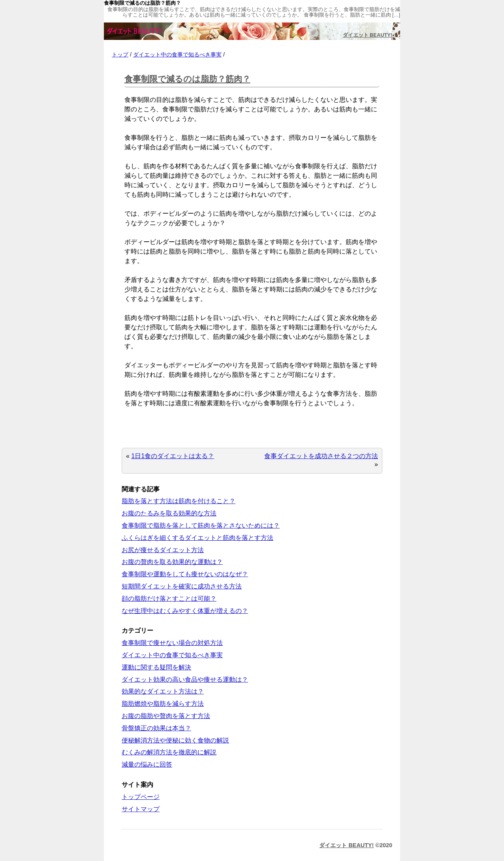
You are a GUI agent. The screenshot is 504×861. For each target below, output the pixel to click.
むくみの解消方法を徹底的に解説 (169, 752)
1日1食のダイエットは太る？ (173, 456)
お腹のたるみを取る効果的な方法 (169, 513)
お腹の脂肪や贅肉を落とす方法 (166, 716)
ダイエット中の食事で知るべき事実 (177, 55)
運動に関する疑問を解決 (156, 667)
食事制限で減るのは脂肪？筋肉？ (187, 79)
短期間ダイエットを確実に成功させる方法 (182, 586)
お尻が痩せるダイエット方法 (163, 550)
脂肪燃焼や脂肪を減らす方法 (163, 704)
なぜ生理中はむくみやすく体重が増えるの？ (185, 611)
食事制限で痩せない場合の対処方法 (172, 643)
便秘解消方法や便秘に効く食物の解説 (175, 740)
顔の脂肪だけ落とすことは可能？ (169, 599)
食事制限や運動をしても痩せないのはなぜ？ (185, 574)
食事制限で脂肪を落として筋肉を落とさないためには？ (201, 525)
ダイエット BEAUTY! (368, 35)
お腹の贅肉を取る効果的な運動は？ (172, 562)
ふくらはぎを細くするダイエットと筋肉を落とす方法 (197, 538)
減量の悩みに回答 (147, 764)
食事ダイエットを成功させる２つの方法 (321, 456)
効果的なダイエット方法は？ (163, 691)
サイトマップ (141, 809)
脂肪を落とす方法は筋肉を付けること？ (179, 501)
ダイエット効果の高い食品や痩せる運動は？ (185, 680)
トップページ (141, 797)
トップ (120, 55)
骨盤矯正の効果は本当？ (156, 728)
